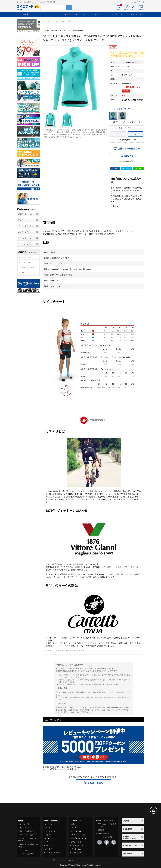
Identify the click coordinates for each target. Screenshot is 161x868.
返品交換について (28, 267)
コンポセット (50, 831)
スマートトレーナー (79, 835)
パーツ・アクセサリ (62, 14)
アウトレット (117, 14)
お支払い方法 (27, 257)
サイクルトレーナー (99, 14)
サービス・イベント (135, 14)
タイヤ (48, 828)
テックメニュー (77, 849)
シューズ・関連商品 (53, 853)
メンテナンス (80, 14)
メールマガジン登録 (105, 837)
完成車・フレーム (25, 214)
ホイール (49, 824)
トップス (49, 845)
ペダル (48, 835)
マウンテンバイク (26, 835)
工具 (73, 824)
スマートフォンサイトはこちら (65, 860)
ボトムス (49, 849)
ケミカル (75, 828)
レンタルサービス (78, 853)
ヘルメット (50, 842)
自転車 (26, 14)
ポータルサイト (103, 834)
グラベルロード (25, 850)
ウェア (44, 14)
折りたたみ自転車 (26, 831)
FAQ (23, 273)
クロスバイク (24, 828)
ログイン (65, 769)
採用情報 (101, 830)
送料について (27, 262)
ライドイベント (77, 845)
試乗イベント (76, 842)
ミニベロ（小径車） (27, 854)
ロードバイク (24, 824)
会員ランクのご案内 (105, 821)
